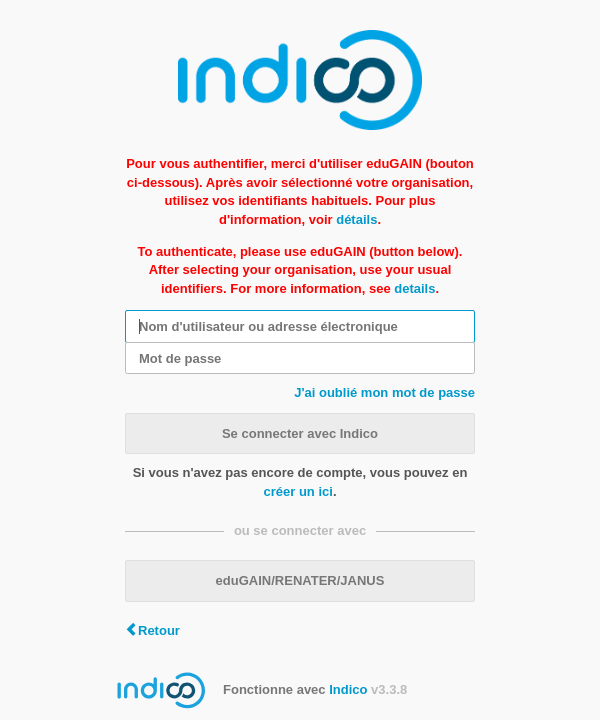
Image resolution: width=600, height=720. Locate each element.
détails (356, 219)
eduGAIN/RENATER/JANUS (300, 580)
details (414, 288)
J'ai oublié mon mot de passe (384, 392)
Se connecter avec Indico (300, 433)
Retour (159, 630)
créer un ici (298, 491)
